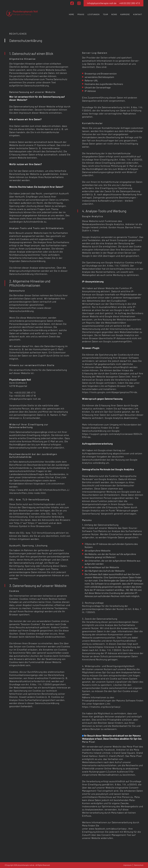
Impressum (127, 865)
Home (72, 14)
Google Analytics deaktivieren (121, 418)
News (114, 14)
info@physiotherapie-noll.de (102, 3)
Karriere (125, 14)
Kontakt (138, 14)
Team (105, 14)
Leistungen (94, 14)
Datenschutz (139, 865)
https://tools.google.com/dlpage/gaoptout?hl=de (110, 392)
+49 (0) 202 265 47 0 (130, 3)
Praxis (81, 14)
